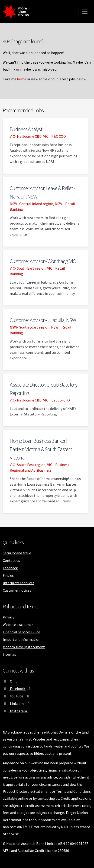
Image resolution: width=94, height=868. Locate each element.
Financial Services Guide (21, 632)
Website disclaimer (18, 624)
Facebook (18, 689)
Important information (22, 639)
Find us (8, 575)
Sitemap (10, 654)
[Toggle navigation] (85, 12)
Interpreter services (19, 583)
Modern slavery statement (24, 647)
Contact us (11, 560)
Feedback (10, 568)
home (22, 79)
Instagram (18, 711)
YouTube (17, 696)
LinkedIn (17, 703)
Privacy (8, 617)
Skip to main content (42, 1)
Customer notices (17, 590)
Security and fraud (17, 553)
